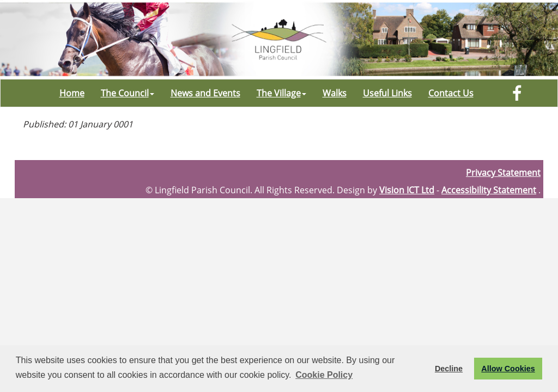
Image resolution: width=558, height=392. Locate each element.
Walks (335, 93)
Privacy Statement (503, 173)
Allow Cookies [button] (508, 369)
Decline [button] (449, 369)
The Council (128, 93)
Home (72, 93)
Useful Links (387, 93)
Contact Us (451, 93)
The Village (281, 93)
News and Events (205, 93)
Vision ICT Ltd (407, 190)
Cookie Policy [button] (324, 375)
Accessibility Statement (489, 190)
